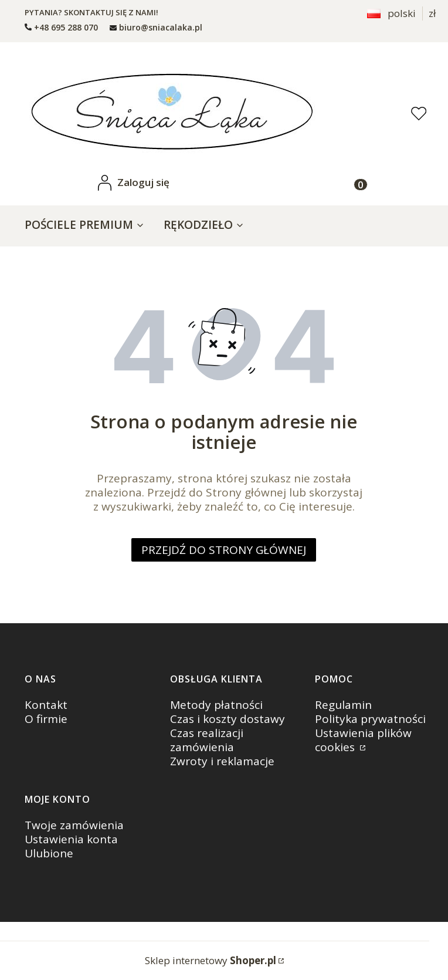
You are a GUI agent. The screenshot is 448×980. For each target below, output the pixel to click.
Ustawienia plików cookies (363, 740)
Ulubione (49, 853)
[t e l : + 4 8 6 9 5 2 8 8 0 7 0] (61, 27)
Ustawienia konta (71, 839)
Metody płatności (216, 705)
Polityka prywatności (370, 719)
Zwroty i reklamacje (222, 761)
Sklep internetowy (211, 960)
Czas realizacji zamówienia (207, 740)
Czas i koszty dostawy (228, 719)
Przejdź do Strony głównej (224, 550)
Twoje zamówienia (74, 825)
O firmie (46, 719)
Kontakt (46, 705)
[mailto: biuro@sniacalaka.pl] (156, 27)
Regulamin (343, 705)
